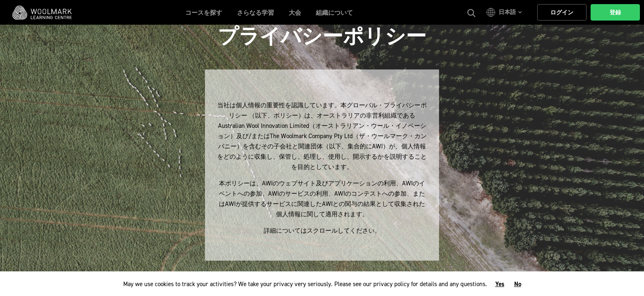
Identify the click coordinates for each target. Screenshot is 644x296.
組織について (334, 13)
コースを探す (204, 13)
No (518, 284)
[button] (505, 12)
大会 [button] (295, 13)
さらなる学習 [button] (255, 13)
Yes (500, 284)
